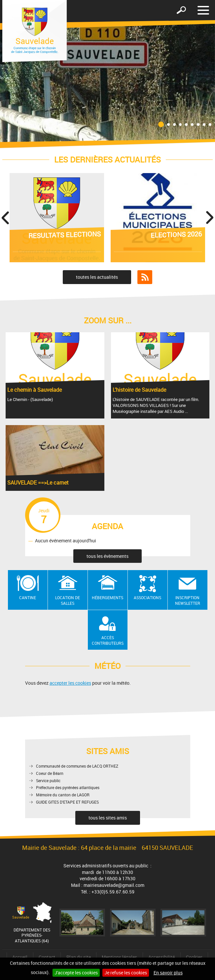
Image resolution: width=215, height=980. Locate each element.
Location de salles (68, 600)
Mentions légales (119, 957)
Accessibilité (161, 957)
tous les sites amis (108, 818)
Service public (48, 780)
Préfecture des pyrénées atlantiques (68, 787)
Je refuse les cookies (126, 973)
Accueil (20, 957)
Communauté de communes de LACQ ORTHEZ (77, 766)
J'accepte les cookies (76, 973)
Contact (47, 957)
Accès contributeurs (108, 640)
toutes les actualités (97, 277)
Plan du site (79, 957)
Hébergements (107, 598)
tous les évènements (107, 556)
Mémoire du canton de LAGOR (63, 795)
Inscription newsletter (188, 600)
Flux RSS (145, 277)
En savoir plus (168, 973)
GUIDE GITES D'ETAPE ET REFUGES (67, 802)
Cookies (194, 957)
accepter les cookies (70, 683)
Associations (147, 598)
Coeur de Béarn (50, 773)
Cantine (28, 598)
